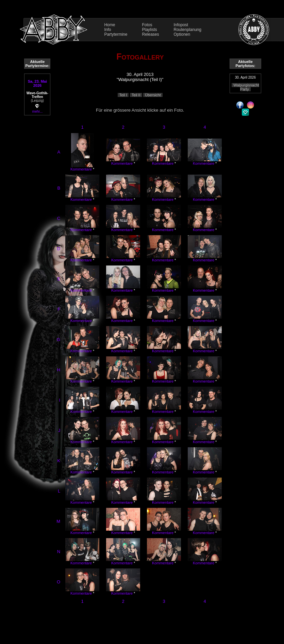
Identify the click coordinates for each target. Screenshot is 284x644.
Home (110, 25)
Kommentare (81, 169)
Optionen (182, 34)
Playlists (149, 30)
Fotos (147, 25)
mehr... (38, 111)
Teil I (123, 95)
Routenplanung (188, 30)
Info (107, 30)
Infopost (181, 25)
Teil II (136, 95)
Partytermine (116, 34)
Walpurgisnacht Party (246, 87)
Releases (150, 34)
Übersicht (153, 95)
